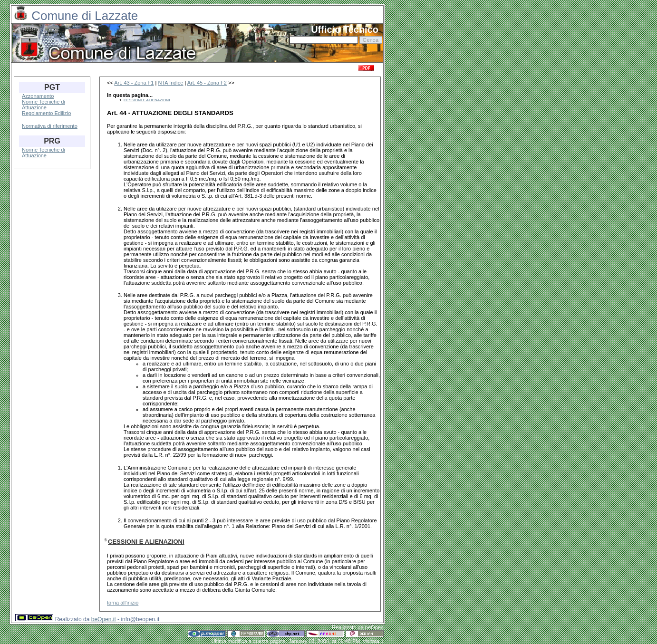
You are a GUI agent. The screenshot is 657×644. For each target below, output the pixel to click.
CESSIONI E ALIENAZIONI (147, 100)
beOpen (374, 627)
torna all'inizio (123, 603)
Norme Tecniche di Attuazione (43, 105)
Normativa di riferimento (50, 126)
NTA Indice (170, 83)
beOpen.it (104, 619)
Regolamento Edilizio (46, 113)
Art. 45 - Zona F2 (207, 83)
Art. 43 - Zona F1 (134, 83)
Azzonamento (38, 96)
